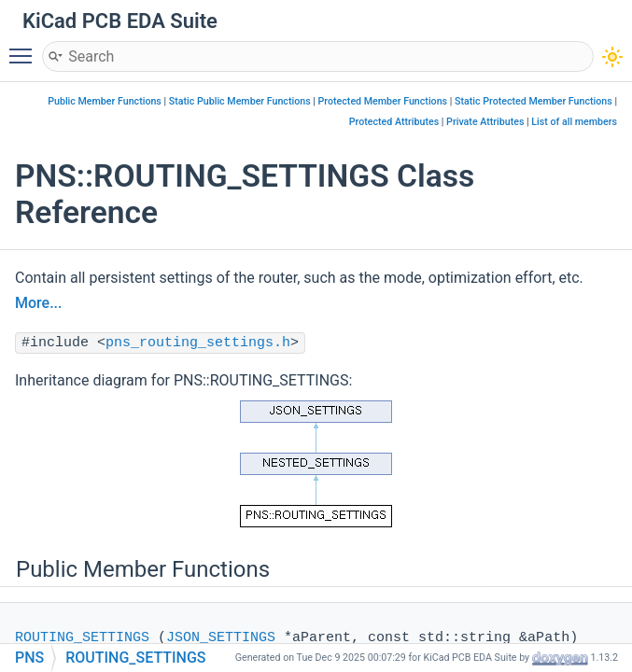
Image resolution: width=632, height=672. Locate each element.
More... (38, 303)
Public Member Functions (105, 101)
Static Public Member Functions (240, 101)
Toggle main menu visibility (25, 48)
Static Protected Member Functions (534, 101)
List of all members (574, 122)
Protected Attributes (394, 122)
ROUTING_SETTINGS (82, 638)
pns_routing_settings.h (198, 343)
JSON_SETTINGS (221, 638)
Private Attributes (485, 122)
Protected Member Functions (383, 101)
